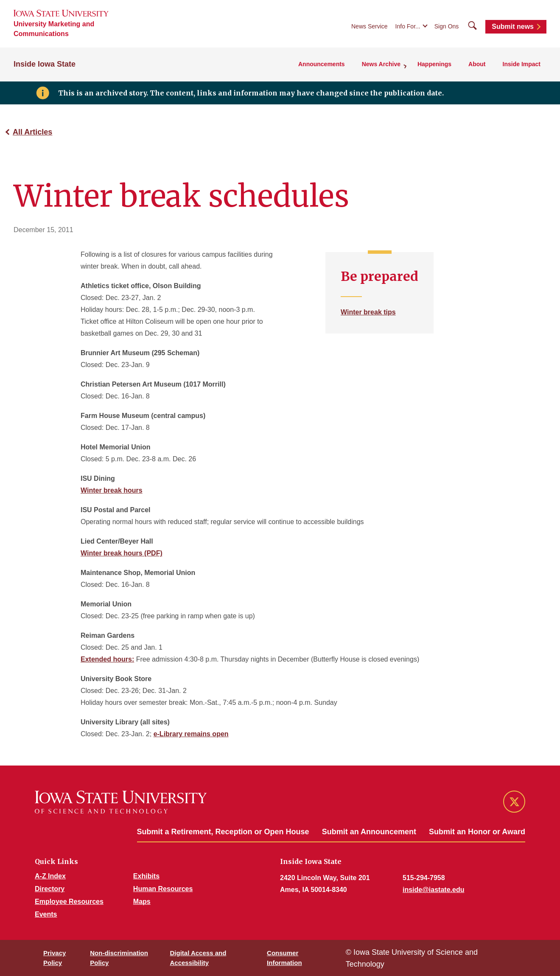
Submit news (513, 27)
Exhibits (146, 876)
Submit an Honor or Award (477, 832)
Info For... (408, 26)
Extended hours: (107, 659)
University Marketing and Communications (54, 29)
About (477, 64)
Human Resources (163, 889)
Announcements (322, 64)
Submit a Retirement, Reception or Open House (223, 832)
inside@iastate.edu (433, 890)
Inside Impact (522, 64)
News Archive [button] (381, 64)
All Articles (32, 132)
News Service (370, 26)
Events (46, 914)
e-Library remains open (191, 734)
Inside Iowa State (45, 64)
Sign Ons (447, 26)
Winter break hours (112, 490)
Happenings (434, 64)
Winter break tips (368, 312)
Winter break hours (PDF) (122, 553)
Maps (142, 902)
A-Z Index (50, 876)
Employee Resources (69, 902)
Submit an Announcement (369, 832)
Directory (50, 889)
